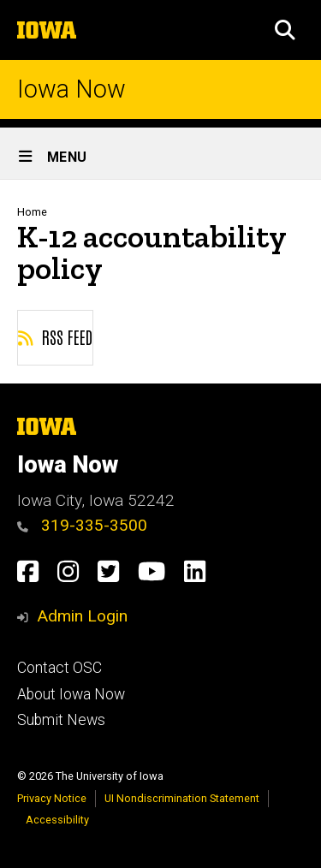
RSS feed (55, 336)
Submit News (61, 720)
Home (32, 212)
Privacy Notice (52, 798)
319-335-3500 (82, 525)
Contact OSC (59, 668)
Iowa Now (71, 89)
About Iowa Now (71, 694)
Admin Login (82, 616)
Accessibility (57, 820)
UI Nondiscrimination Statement (182, 798)
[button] (285, 30)
